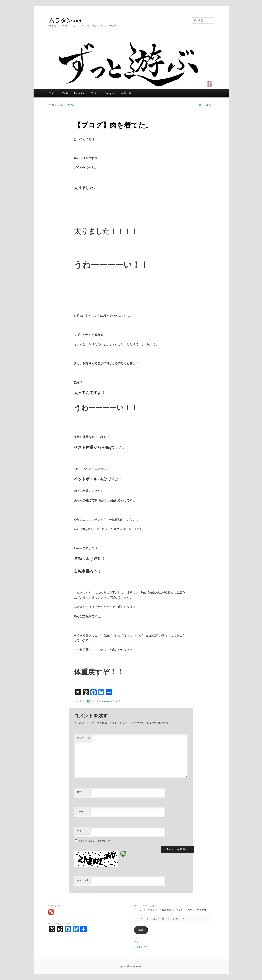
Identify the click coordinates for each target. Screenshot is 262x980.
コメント (83, 738)
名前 (79, 792)
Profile (53, 93)
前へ (199, 105)
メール (80, 811)
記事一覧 (126, 93)
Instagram (110, 93)
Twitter (95, 93)
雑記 (89, 701)
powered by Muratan (131, 966)
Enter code (83, 881)
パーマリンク (118, 701)
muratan (106, 701)
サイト (80, 831)
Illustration (79, 93)
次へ (210, 105)
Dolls (65, 93)
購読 (141, 930)
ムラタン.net (65, 20)
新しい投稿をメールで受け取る (95, 841)
